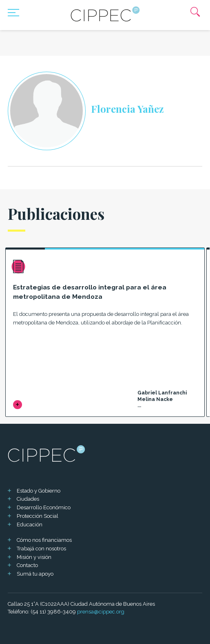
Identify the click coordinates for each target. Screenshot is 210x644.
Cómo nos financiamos (44, 540)
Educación (30, 525)
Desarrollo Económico (44, 507)
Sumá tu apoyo (35, 574)
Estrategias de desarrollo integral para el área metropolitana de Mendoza (90, 292)
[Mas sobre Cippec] (105, 14)
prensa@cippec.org (101, 612)
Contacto (27, 565)
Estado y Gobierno (39, 491)
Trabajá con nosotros (41, 549)
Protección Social (38, 516)
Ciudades (28, 499)
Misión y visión (34, 557)
